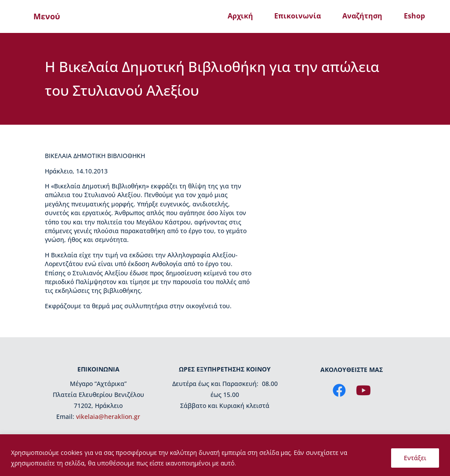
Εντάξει (415, 458)
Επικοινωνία (298, 16)
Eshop (414, 16)
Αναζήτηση (362, 16)
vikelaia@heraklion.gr (108, 416)
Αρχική (240, 16)
